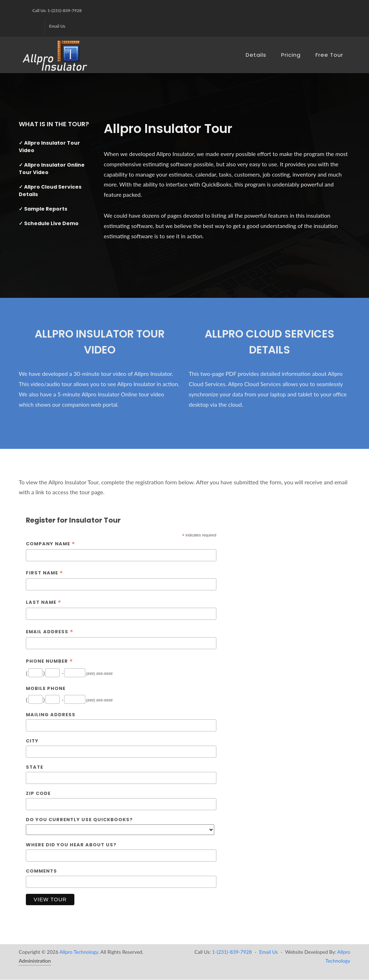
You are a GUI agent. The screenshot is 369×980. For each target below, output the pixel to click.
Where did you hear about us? (71, 845)
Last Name (44, 603)
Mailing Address (51, 715)
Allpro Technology (79, 952)
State (35, 767)
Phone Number (49, 661)
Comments (41, 871)
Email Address (50, 632)
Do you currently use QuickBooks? (79, 820)
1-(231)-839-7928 (232, 952)
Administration (35, 961)
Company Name (50, 544)
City (32, 741)
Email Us (57, 26)
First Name (44, 573)
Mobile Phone (46, 688)
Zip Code (38, 793)
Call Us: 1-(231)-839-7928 (57, 10)
